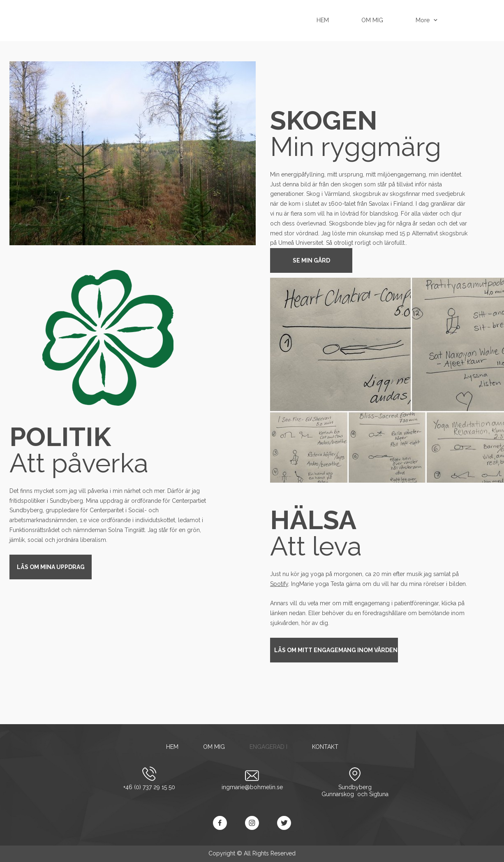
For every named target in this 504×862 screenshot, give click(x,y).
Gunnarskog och (345, 794)
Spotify (279, 584)
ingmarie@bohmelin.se (252, 787)
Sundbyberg (355, 787)
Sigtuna (379, 794)
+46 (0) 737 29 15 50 (149, 787)
